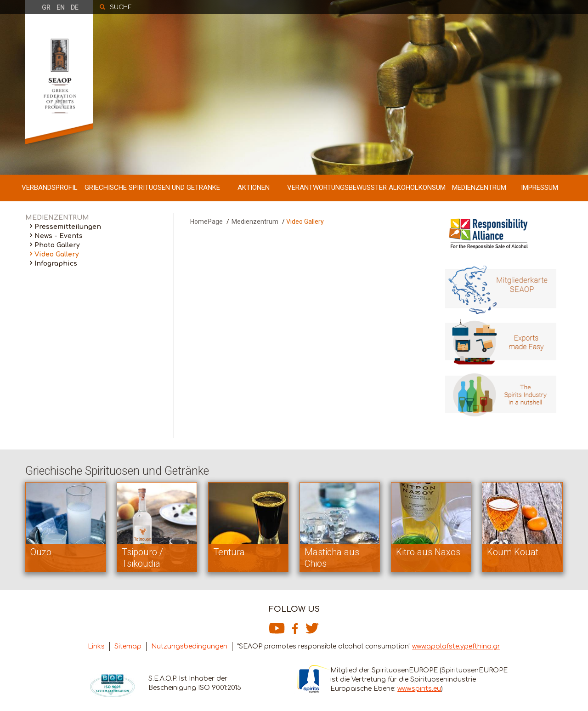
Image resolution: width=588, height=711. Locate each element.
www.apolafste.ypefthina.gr (456, 646)
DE (75, 7)
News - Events (59, 236)
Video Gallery (57, 254)
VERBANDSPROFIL (50, 188)
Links (96, 646)
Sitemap (128, 646)
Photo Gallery (57, 245)
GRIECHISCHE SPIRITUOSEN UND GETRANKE (152, 188)
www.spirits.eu (419, 689)
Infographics (56, 264)
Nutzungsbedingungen (189, 646)
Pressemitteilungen (68, 227)
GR (46, 7)
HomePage (206, 222)
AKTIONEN (254, 188)
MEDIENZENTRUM (479, 188)
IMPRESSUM (540, 188)
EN (61, 7)
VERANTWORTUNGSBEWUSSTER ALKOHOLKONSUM (366, 188)
